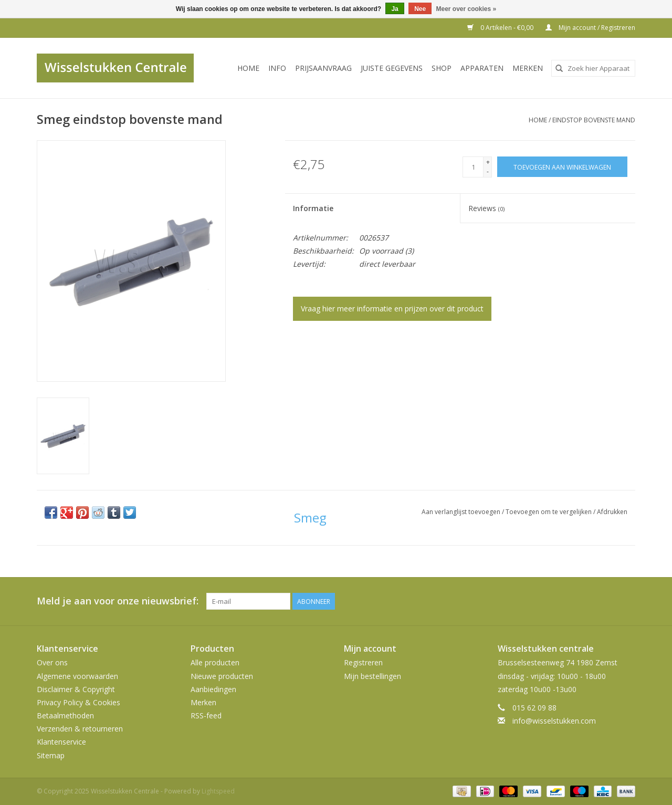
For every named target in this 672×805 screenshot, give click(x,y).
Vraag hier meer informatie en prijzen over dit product (392, 309)
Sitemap (51, 755)
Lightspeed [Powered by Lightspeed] (218, 791)
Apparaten (482, 68)
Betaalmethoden (65, 715)
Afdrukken (612, 512)
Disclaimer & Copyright (76, 689)
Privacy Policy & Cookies (78, 702)
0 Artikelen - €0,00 (501, 28)
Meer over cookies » (466, 9)
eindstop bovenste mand (594, 120)
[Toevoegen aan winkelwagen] (562, 167)
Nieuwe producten (222, 676)
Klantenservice (61, 742)
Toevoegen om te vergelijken (549, 512)
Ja (395, 9)
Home (248, 68)
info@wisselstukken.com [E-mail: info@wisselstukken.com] (554, 721)
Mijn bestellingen (372, 676)
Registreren (363, 662)
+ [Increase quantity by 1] (488, 162)
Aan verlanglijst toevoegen (462, 512)
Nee (420, 9)
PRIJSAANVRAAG (323, 68)
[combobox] (593, 68)
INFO (277, 68)
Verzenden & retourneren (80, 729)
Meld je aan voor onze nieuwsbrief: (118, 601)
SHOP (442, 68)
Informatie (313, 208)
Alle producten (215, 662)
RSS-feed (206, 715)
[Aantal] (473, 167)
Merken (528, 68)
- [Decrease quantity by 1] (488, 171)
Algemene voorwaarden (77, 676)
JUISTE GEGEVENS (392, 68)
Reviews (486, 208)
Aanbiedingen (213, 689)
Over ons (52, 662)
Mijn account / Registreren (590, 28)
